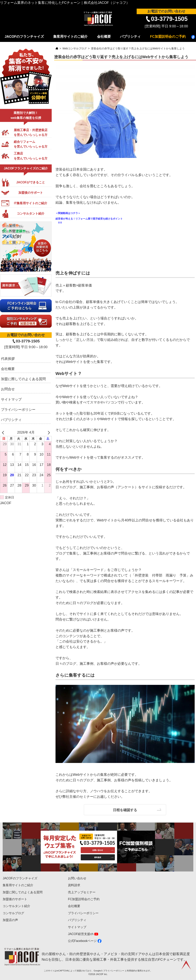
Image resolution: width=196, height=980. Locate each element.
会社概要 (104, 37)
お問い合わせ (77, 878)
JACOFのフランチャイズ (24, 37)
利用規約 (131, 971)
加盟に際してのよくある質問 (23, 379)
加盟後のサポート (15, 899)
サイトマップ (11, 399)
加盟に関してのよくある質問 (23, 892)
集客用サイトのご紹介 (70, 37)
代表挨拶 (8, 359)
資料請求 (74, 885)
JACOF (6, 503)
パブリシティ (130, 37)
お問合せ (8, 389)
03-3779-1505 (169, 19)
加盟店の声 (10, 920)
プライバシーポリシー (18, 410)
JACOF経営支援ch (81, 934)
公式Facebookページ (82, 941)
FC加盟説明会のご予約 (168, 37)
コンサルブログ (13, 913)
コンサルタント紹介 (16, 906)
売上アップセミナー (82, 892)
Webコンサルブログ (75, 48)
